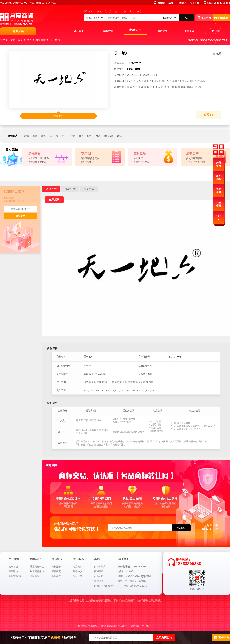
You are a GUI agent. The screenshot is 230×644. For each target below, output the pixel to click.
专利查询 (189, 31)
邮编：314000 (126, 571)
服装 (99, 12)
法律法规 (99, 581)
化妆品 (108, 12)
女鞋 (119, 136)
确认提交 (21, 216)
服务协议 (78, 571)
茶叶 (117, 12)
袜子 (64, 136)
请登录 (161, 3)
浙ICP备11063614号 (141, 626)
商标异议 (56, 576)
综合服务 (162, 31)
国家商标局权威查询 (105, 586)
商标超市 (135, 30)
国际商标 (35, 576)
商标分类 (182, 3)
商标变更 (56, 571)
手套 (72, 136)
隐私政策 (78, 576)
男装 (26, 136)
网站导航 (194, 3)
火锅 (132, 12)
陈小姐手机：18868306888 (132, 567)
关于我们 (216, 31)
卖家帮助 (13, 567)
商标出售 (221, 18)
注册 (171, 3)
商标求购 (204, 18)
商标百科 (99, 571)
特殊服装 (108, 136)
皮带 (89, 136)
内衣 (98, 136)
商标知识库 (100, 567)
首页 (81, 31)
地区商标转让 (37, 567)
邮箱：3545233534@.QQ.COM (135, 576)
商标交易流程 (16, 576)
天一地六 (55, 40)
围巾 (81, 136)
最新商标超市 (37, 571)
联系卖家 (209, 115)
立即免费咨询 (164, 637)
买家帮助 (13, 571)
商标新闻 (99, 576)
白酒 (124, 12)
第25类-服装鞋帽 (36, 40)
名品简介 (78, 567)
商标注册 (108, 31)
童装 (43, 136)
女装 (35, 136)
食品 (139, 12)
